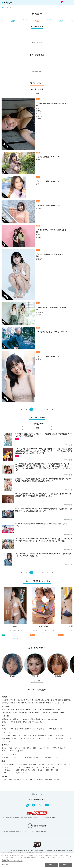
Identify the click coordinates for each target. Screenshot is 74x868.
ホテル (39, 758)
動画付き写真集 (35, 719)
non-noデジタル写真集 (10, 712)
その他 (59, 780)
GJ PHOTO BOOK (38, 710)
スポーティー (44, 738)
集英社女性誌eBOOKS (26, 712)
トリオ (16, 758)
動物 (49, 780)
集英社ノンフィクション (43, 712)
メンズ (39, 780)
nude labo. (39, 722)
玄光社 (50, 700)
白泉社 (36, 703)
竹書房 (18, 703)
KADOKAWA (25, 700)
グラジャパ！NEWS (61, 21)
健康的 (17, 738)
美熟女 (32, 748)
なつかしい (45, 748)
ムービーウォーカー (59, 703)
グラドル (9, 764)
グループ (27, 758)
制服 (20, 729)
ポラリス (31, 722)
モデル (44, 764)
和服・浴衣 (56, 729)
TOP (3, 7)
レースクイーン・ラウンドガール (17, 767)
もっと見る (37, 681)
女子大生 (66, 764)
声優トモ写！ (23, 722)
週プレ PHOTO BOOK (10, 710)
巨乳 (23, 736)
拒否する (65, 865)
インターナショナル (62, 738)
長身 (7, 738)
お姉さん (20, 748)
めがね (43, 729)
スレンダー (9, 736)
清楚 (21, 751)
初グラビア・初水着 (23, 780)
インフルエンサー (11, 770)
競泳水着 (31, 729)
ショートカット (47, 736)
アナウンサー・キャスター (44, 767)
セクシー (9, 751)
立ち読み (15, 638)
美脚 (61, 736)
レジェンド (43, 770)
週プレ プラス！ (37, 21)
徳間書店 (24, 703)
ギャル (7, 741)
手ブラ (7, 780)
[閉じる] (71, 857)
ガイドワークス (14, 700)
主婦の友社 (68, 700)
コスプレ (8, 729)
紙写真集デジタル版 (9, 719)
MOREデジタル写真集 (53, 710)
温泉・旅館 (51, 758)
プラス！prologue (23, 719)
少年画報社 (11, 703)
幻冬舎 (55, 700)
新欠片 (31, 703)
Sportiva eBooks (58, 712)
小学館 (4, 703)
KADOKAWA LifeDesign (38, 700)
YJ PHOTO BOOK (24, 710)
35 (43, 573)
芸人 (55, 770)
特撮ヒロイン (28, 770)
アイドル (22, 764)
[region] (37, 861)
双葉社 (49, 703)
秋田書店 (5, 700)
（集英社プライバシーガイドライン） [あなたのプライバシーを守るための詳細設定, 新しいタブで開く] (12, 861)
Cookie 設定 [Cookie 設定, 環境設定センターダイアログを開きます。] (5, 865)
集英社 (61, 700)
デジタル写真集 (13, 21)
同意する (51, 865)
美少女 (7, 748)
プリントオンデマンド (10, 722)
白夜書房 (42, 703)
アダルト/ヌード (21, 773)
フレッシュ (30, 738)
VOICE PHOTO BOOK (49, 719)
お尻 (33, 736)
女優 (34, 764)
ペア (6, 758)
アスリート (8, 773)
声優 (55, 764)
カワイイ (59, 748)
